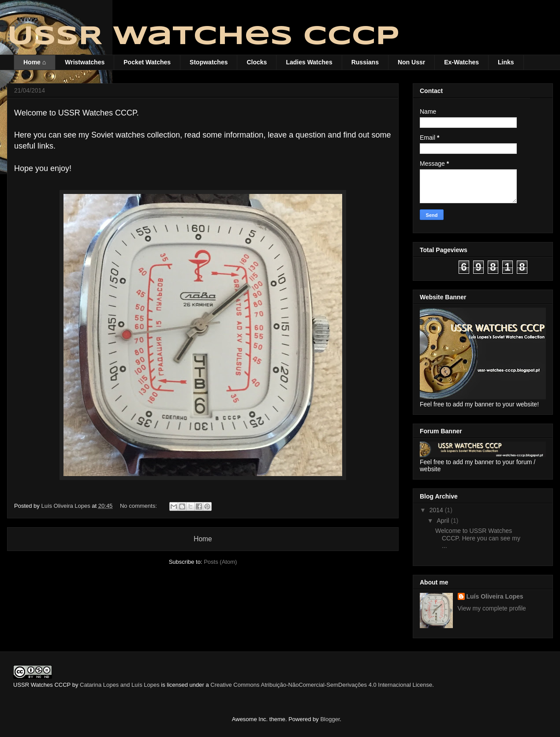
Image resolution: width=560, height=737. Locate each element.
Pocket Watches (147, 62)
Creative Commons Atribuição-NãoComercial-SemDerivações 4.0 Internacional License (321, 685)
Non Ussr (411, 62)
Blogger (330, 719)
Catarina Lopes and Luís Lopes (120, 685)
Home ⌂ (35, 62)
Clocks (257, 62)
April (444, 521)
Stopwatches (209, 62)
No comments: (139, 506)
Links (506, 62)
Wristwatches (85, 62)
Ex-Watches (461, 62)
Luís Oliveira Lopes (495, 596)
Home (203, 539)
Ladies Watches (309, 62)
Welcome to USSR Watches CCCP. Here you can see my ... (478, 538)
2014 (437, 510)
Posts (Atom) (220, 562)
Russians (365, 62)
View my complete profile (492, 608)
